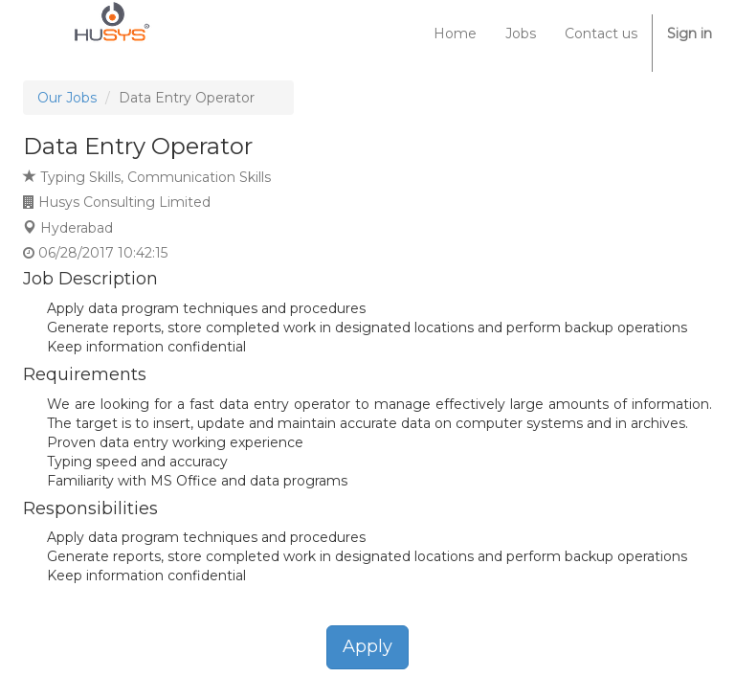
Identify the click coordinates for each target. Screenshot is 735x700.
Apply (367, 646)
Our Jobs (67, 98)
